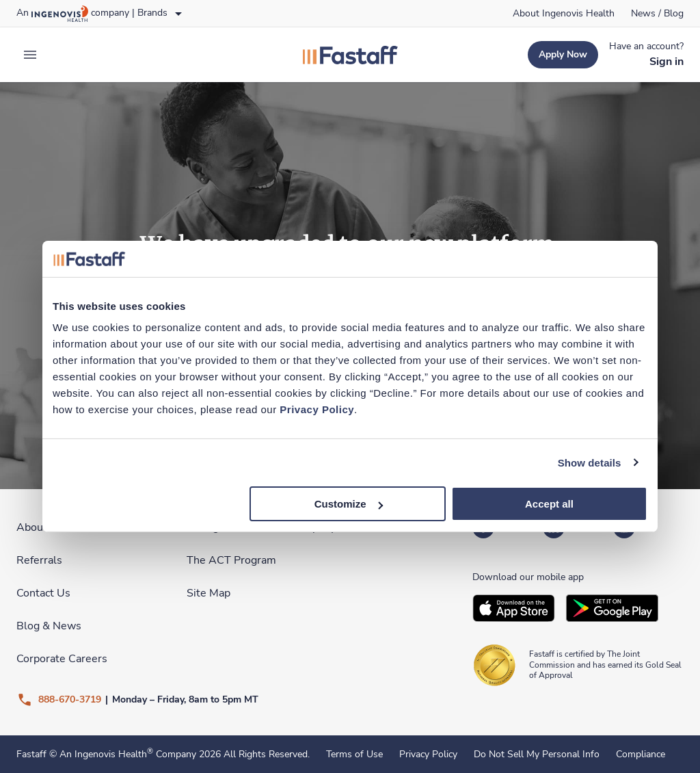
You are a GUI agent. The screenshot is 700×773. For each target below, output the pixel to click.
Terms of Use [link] (354, 755)
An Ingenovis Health (105, 754)
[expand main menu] (30, 55)
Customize (349, 504)
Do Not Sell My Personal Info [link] (537, 755)
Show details (590, 462)
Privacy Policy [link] (428, 755)
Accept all (549, 504)
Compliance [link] (641, 755)
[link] (564, 14)
